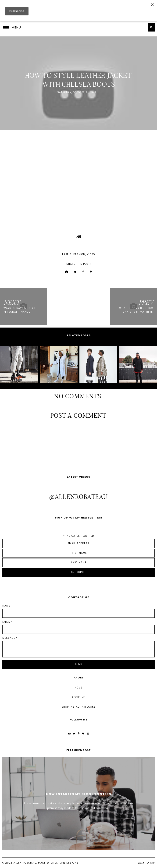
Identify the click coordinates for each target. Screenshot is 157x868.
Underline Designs (64, 863)
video (91, 254)
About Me (79, 697)
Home (78, 688)
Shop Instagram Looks (78, 707)
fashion (79, 254)
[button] (12, 27)
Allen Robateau (25, 863)
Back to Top (146, 863)
